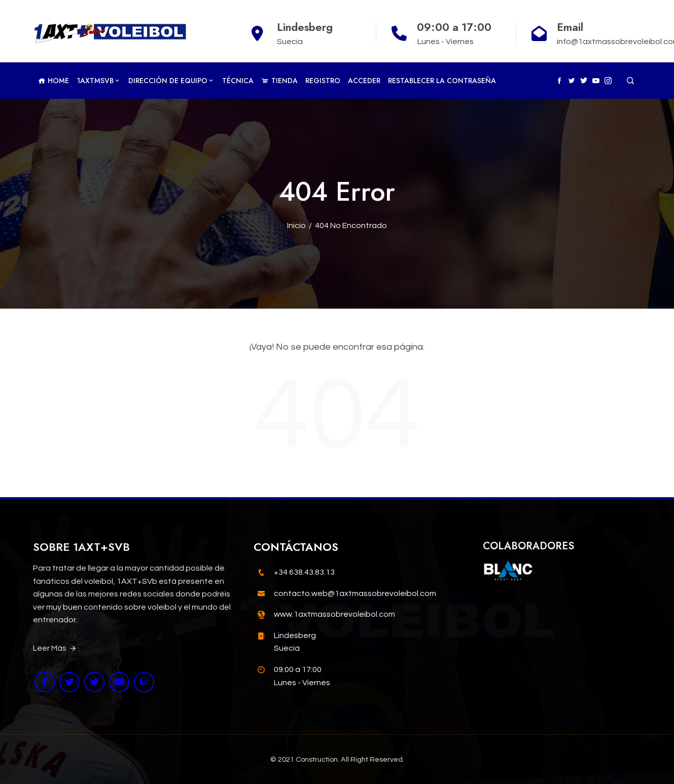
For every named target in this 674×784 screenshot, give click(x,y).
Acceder (364, 81)
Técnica (238, 81)
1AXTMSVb (99, 81)
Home (54, 81)
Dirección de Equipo (171, 81)
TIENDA (279, 81)
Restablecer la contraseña (442, 81)
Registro (323, 81)
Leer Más (55, 649)
